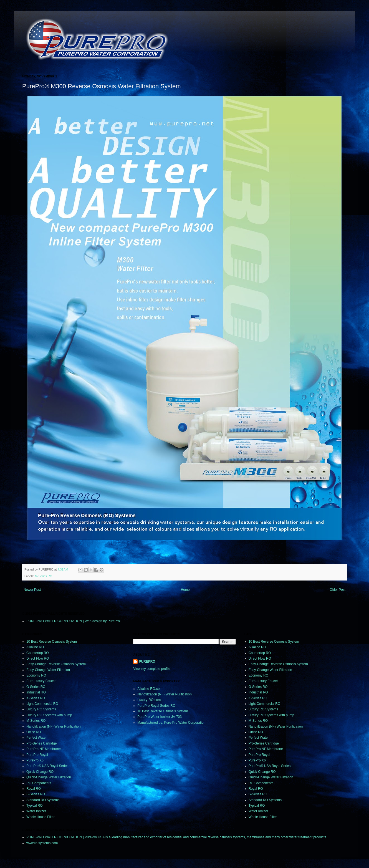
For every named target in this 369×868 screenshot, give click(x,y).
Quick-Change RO (40, 772)
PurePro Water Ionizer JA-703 (160, 717)
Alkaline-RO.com (150, 689)
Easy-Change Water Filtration (48, 670)
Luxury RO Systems (41, 709)
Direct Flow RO (38, 658)
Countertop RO (38, 653)
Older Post (338, 590)
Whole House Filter (41, 817)
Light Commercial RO (42, 704)
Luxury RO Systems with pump (49, 715)
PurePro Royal (37, 755)
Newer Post (32, 590)
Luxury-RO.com (149, 700)
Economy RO (36, 675)
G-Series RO (36, 687)
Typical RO (35, 806)
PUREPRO (147, 662)
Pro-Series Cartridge (41, 743)
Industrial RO (36, 692)
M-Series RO (44, 576)
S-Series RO (36, 794)
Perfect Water (36, 738)
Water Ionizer (36, 811)
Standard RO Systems (43, 800)
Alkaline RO (35, 647)
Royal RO (34, 789)
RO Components (39, 783)
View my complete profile (152, 669)
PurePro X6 (35, 760)
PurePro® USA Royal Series (47, 766)
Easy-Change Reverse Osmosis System (56, 664)
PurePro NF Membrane (44, 749)
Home (185, 590)
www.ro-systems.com (42, 843)
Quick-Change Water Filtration (49, 777)
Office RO (34, 732)
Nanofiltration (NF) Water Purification (54, 726)
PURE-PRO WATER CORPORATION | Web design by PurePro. (74, 621)
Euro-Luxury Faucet (41, 681)
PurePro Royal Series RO (156, 706)
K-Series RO (36, 698)
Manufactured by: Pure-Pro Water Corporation (171, 723)
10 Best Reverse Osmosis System (52, 642)
